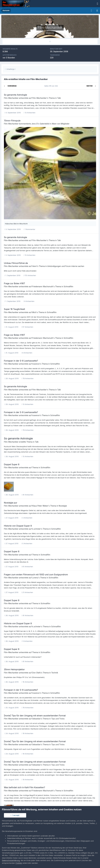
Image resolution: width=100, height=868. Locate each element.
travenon (36, 364)
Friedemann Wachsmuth (43, 286)
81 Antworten (27, 495)
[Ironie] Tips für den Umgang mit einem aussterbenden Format (35, 716)
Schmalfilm (68, 286)
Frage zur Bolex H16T (14, 283)
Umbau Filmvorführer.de (16, 263)
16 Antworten (27, 682)
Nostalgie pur (11, 503)
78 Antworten (28, 378)
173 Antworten (30, 275)
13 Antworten (30, 113)
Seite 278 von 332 (52, 86)
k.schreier (36, 529)
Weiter (90, 86)
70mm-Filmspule (12, 121)
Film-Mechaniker (11, 98)
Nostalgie (63, 506)
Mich (34, 312)
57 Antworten (27, 327)
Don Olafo (37, 673)
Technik (55, 673)
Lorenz (35, 578)
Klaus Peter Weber (40, 506)
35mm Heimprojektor (14, 669)
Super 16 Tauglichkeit (14, 309)
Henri (35, 266)
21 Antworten (27, 592)
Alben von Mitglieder (60, 124)
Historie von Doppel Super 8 (18, 526)
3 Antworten (27, 518)
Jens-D (35, 124)
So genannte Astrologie (15, 95)
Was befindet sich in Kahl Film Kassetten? (24, 787)
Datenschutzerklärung (11, 860)
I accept (15, 815)
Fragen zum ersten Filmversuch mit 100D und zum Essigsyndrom (36, 575)
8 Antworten (29, 301)
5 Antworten (27, 543)
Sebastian (36, 719)
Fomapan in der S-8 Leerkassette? (21, 361)
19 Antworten (27, 733)
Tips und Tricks (58, 719)
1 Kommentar (29, 229)
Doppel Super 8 (12, 464)
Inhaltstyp (10, 69)
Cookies (19, 863)
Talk (59, 98)
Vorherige (12, 86)
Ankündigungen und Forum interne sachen (66, 266)
